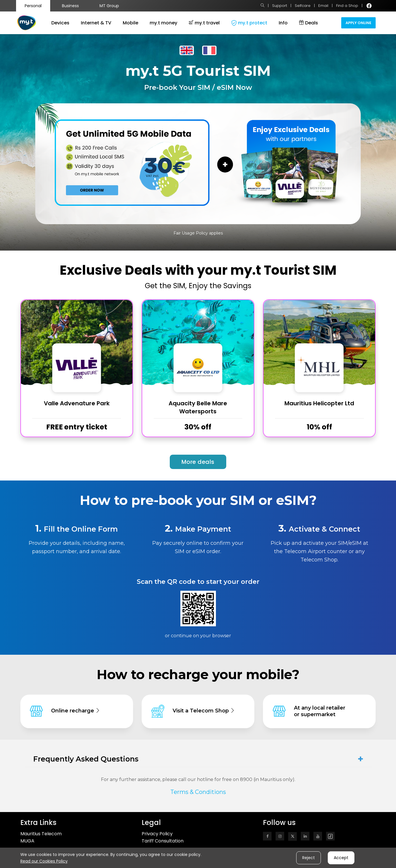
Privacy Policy (157, 834)
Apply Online (358, 23)
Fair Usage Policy (191, 233)
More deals (198, 462)
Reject (309, 858)
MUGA (27, 841)
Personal (33, 6)
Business (70, 6)
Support (280, 6)
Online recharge (76, 711)
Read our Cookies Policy (44, 861)
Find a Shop (347, 6)
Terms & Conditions (198, 792)
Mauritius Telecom (41, 834)
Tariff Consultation (163, 841)
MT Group (109, 6)
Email (323, 6)
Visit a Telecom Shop (204, 711)
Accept (341, 858)
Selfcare (303, 6)
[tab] (198, 759)
